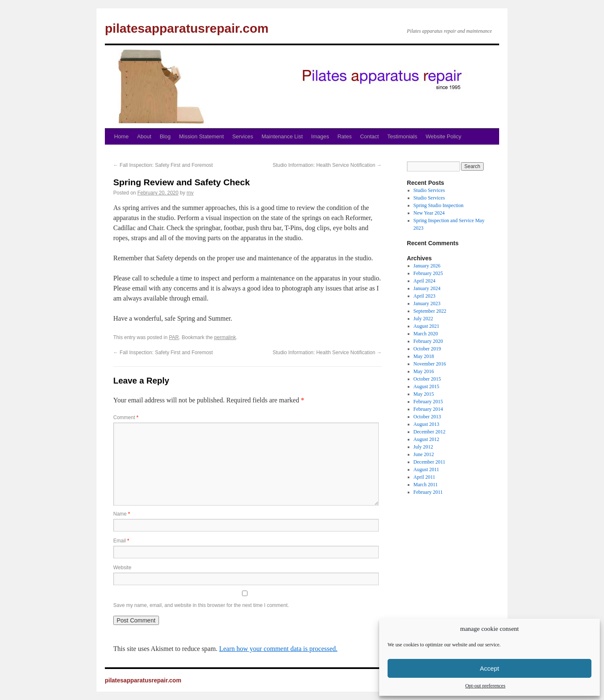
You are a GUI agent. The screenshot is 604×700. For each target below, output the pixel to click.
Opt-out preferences (485, 686)
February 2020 (428, 341)
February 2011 (428, 492)
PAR (174, 337)
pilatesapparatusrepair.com (187, 28)
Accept (489, 668)
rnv (190, 193)
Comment (126, 417)
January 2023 (427, 303)
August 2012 (427, 439)
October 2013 (427, 417)
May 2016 (424, 371)
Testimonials (402, 136)
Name (122, 514)
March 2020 (426, 334)
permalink (225, 337)
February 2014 (428, 409)
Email (121, 541)
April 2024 (424, 281)
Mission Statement (202, 136)
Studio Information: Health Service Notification (327, 165)
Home (121, 136)
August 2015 (427, 386)
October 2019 (427, 349)
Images (320, 136)
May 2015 (424, 394)
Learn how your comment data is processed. (278, 649)
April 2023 (424, 296)
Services (243, 136)
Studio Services (429, 190)
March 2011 (426, 485)
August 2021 (427, 326)
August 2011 (426, 469)
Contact (369, 136)
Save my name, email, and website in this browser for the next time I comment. (201, 605)
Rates (344, 136)
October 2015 (427, 379)
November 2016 (430, 364)
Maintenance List (282, 136)
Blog (165, 136)
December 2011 (430, 462)
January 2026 (427, 266)
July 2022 (423, 319)
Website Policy (444, 136)
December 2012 (430, 432)
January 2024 (427, 288)
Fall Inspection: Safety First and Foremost (163, 165)
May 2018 (424, 356)
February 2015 (428, 402)
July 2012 (423, 447)
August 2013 (427, 424)
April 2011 (424, 477)
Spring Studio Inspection (439, 205)
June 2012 (424, 454)
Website (122, 568)
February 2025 (428, 273)
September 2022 (430, 311)
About (144, 136)
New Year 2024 (429, 213)
